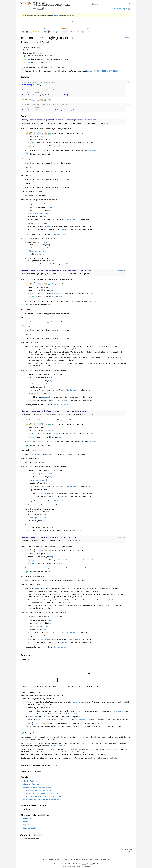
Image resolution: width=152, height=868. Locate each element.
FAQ (62, 860)
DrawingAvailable (59, 747)
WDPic (48, 59)
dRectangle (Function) (31, 785)
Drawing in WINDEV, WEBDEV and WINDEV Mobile (104, 71)
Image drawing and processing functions (38, 788)
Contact (96, 860)
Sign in (119, 9)
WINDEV (26, 823)
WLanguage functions (40, 21)
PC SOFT (45, 860)
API (112, 712)
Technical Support (75, 860)
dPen (52, 262)
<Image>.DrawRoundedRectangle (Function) (39, 791)
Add (37, 836)
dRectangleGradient (61, 235)
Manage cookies (105, 860)
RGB (50, 208)
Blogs (66, 860)
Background (45, 227)
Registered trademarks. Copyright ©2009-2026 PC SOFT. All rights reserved (76, 863)
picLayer (49, 62)
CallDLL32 (119, 712)
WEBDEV (26, 826)
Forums (57, 860)
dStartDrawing (92, 151)
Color (44, 217)
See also (128, 38)
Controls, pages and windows (58, 21)
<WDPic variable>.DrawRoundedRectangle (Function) (42, 800)
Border (37, 347)
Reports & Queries (30, 829)
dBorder (54, 67)
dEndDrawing (33, 717)
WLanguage (29, 21)
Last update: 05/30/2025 (125, 851)
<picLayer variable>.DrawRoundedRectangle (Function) (43, 797)
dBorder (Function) (30, 782)
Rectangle (38, 455)
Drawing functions (74, 21)
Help (22, 21)
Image (40, 53)
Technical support (87, 860)
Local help (129, 853)
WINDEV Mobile (29, 820)
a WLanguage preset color (39, 214)
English (125, 9)
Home (114, 9)
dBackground (72, 220)
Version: (36, 8)
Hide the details (121, 121)
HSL (50, 211)
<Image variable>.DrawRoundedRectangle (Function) (42, 794)
